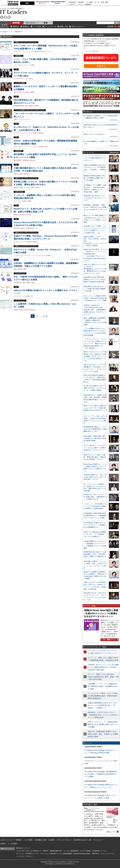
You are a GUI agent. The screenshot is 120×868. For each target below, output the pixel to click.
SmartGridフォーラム (99, 851)
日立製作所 (17, 283)
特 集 (46, 23)
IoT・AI (97, 2)
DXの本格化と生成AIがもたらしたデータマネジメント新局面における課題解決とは (95, 525)
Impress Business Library (92, 46)
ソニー (16, 65)
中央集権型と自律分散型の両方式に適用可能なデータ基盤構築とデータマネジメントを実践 (95, 516)
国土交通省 (29, 106)
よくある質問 (12, 844)
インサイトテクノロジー (22, 255)
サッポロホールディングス (23, 133)
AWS (33, 65)
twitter (2, 17)
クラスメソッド (19, 296)
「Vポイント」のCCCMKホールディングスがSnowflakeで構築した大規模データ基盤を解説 (95, 506)
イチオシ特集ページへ (109, 640)
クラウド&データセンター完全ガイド (29, 851)
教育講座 (88, 4)
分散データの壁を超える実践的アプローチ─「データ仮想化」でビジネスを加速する (95, 534)
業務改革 (16, 26)
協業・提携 (31, 283)
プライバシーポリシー (64, 840)
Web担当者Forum (56, 851)
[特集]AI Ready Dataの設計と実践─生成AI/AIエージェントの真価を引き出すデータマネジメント (101, 613)
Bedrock (41, 133)
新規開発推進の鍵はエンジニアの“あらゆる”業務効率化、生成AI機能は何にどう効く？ (95, 429)
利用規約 (18, 840)
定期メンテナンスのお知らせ (94, 134)
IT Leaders (13, 12)
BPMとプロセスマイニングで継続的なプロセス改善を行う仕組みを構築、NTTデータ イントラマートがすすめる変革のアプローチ (95, 356)
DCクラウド (42, 3)
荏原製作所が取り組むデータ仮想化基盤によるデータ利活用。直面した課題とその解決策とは (95, 554)
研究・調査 (105, 2)
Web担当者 (72, 2)
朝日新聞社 (17, 160)
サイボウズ (17, 79)
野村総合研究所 (19, 106)
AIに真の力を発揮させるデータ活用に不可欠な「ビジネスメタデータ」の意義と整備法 (95, 388)
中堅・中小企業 (23, 92)
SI (32, 296)
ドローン (80, 4)
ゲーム (28, 119)
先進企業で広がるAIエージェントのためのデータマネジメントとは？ (95, 198)
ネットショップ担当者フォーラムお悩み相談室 (56, 854)
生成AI (36, 106)
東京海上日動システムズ (22, 187)
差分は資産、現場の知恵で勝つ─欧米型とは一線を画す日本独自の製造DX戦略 (95, 438)
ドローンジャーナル (107, 854)
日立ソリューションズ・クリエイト (26, 147)
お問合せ (3, 844)
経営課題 (16, 23)
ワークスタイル (50, 26)
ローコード (49, 51)
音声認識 (25, 160)
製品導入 (58, 3)
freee (31, 79)
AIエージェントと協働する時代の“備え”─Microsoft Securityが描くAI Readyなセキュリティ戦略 (95, 298)
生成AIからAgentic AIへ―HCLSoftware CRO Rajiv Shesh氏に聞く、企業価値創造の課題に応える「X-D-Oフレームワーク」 (95, 310)
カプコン (21, 119)
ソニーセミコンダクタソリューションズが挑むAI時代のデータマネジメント (95, 158)
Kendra (23, 215)
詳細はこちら (111, 832)
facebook (5, 17)
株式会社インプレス (23, 848)
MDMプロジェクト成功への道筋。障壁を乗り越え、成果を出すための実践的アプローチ (95, 457)
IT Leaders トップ (6, 32)
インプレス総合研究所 (71, 851)
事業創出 (26, 26)
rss (9, 17)
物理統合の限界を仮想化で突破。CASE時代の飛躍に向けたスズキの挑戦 (95, 178)
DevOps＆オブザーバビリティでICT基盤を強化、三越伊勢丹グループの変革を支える (95, 497)
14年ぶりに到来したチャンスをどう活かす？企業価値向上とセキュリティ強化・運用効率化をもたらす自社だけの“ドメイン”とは (95, 269)
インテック (17, 201)
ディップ (25, 79)
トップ (4, 25)
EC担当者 (81, 2)
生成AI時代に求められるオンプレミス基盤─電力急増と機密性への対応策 (95, 289)
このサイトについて (7, 840)
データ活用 (37, 26)
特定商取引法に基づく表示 (83, 840)
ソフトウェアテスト (38, 255)
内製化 (32, 92)
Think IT (46, 851)
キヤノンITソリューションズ (23, 51)
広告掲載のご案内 (41, 840)
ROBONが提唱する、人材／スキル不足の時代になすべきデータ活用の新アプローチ (95, 477)
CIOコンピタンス (78, 26)
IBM (33, 187)
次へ (44, 317)
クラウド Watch (85, 851)
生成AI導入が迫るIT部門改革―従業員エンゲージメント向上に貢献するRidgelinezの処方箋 (95, 279)
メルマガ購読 (28, 840)
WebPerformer (39, 51)
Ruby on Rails (24, 310)
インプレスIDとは (92, 51)
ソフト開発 (89, 2)
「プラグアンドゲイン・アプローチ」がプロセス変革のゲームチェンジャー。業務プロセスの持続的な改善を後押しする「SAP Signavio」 (95, 344)
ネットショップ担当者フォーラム (27, 854)
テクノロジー (31, 23)
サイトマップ (98, 840)
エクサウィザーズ (20, 242)
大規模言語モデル (32, 228)
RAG (46, 147)
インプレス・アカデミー (24, 856)
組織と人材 (64, 26)
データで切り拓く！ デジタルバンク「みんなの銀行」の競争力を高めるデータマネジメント (95, 448)
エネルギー (72, 4)
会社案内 (52, 840)
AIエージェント (25, 65)
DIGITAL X (96, 854)
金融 (29, 201)
